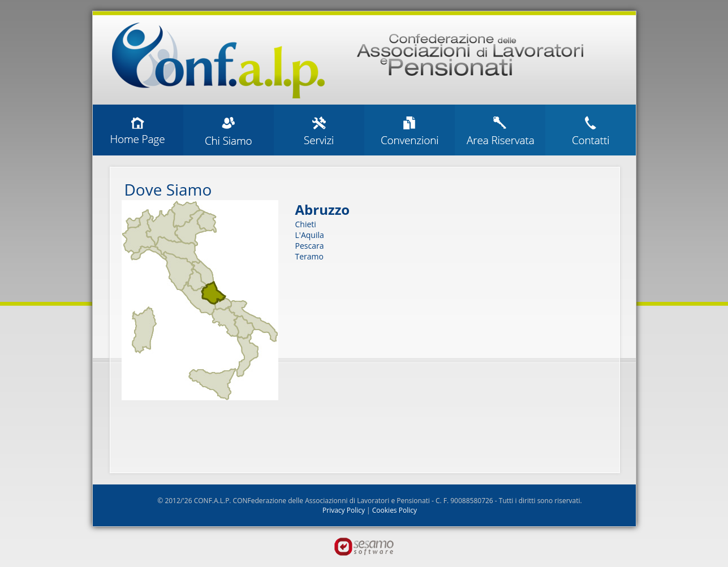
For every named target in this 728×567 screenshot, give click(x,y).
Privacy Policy (344, 510)
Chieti (306, 224)
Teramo (309, 256)
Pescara (310, 246)
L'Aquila (310, 235)
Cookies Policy (395, 510)
